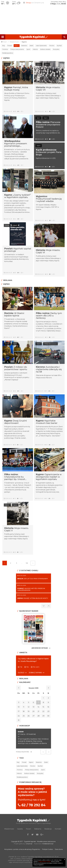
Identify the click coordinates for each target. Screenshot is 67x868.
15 (43, 707)
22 (43, 711)
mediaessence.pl (48, 844)
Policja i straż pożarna (17, 49)
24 (19, 716)
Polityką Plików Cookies (45, 862)
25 (24, 716)
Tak (21, 667)
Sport (28, 49)
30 (48, 716)
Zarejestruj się (39, 3)
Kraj (4, 46)
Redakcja (48, 829)
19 (29, 711)
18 (24, 711)
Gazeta (20, 829)
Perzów (52, 46)
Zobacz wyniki (35, 673)
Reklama (38, 829)
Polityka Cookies (47, 849)
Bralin (32, 46)
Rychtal (59, 46)
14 (38, 707)
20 (33, 711)
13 (33, 707)
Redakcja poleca (8, 53)
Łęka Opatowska (41, 46)
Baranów (24, 46)
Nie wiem (36, 667)
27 (33, 716)
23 (48, 711)
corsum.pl (29, 844)
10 (19, 707)
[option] (33, 739)
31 (19, 720)
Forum (28, 829)
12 (29, 707)
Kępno (24, 42)
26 (29, 716)
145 (27, 563)
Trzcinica (5, 49)
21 (38, 711)
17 (19, 711)
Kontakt (58, 829)
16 (48, 707)
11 (24, 707)
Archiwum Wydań (40, 648)
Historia (35, 49)
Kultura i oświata (45, 49)
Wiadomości (14, 42)
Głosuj (21, 673)
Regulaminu (36, 849)
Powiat (10, 46)
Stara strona (59, 849)
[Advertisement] (33, 20)
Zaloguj (28, 3)
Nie (28, 667)
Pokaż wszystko (23, 752)
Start (5, 42)
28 (38, 716)
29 (43, 716)
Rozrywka (56, 49)
